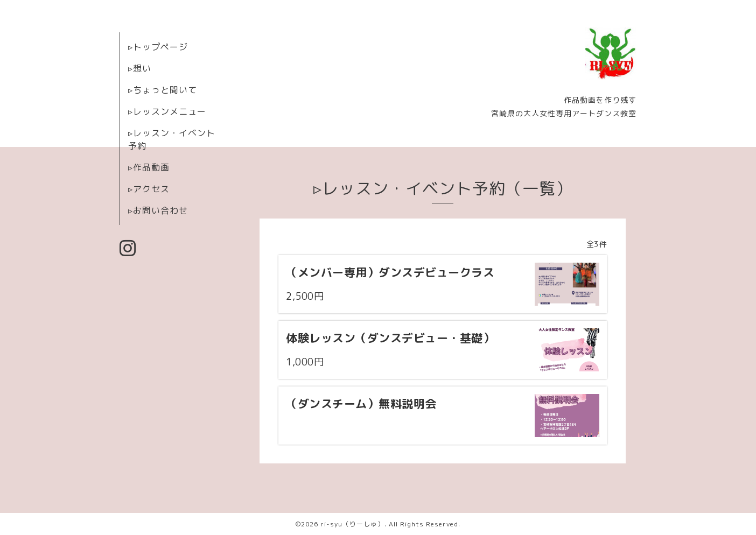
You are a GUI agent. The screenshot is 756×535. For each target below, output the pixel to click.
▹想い (140, 68)
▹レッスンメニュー (167, 111)
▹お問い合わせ (158, 210)
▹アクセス (149, 189)
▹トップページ (158, 47)
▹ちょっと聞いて (163, 90)
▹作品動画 (149, 167)
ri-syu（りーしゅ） (352, 524)
